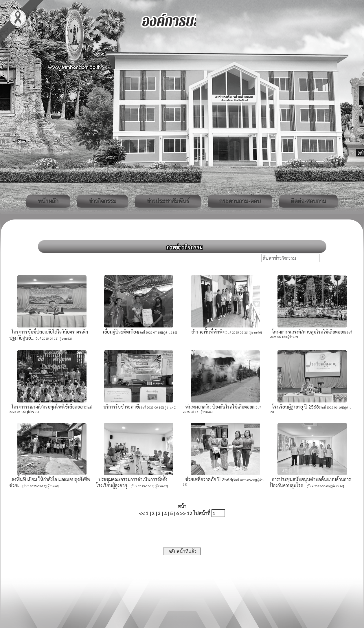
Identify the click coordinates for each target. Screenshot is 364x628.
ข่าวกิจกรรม (102, 201)
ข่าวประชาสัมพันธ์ (168, 201)
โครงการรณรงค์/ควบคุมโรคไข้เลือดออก (307, 332)
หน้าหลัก (48, 201)
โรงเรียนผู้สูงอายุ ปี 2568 (294, 407)
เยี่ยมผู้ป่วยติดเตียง (119, 332)
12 (190, 513)
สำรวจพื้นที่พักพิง (207, 332)
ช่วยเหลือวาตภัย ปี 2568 (207, 479)
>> (183, 513)
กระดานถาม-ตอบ (240, 201)
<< (142, 513)
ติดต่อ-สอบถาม (308, 201)
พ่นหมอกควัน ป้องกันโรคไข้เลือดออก (219, 407)
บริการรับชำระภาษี (120, 407)
